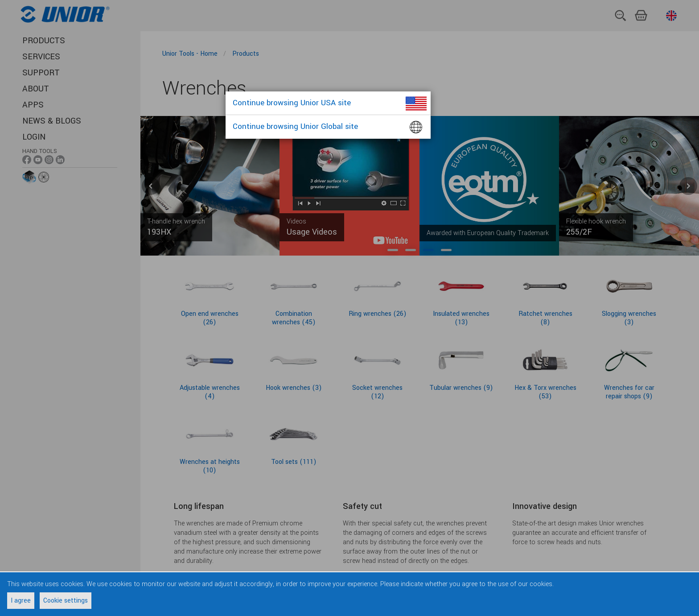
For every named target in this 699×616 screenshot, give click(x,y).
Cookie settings (66, 601)
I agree (21, 601)
